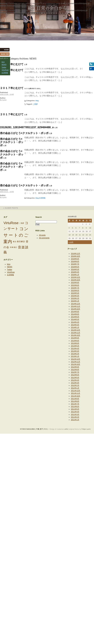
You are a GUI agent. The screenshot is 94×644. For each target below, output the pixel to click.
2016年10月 (75, 256)
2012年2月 (75, 385)
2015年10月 (75, 280)
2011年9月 (75, 399)
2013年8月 (75, 341)
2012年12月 (75, 359)
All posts (42, 235)
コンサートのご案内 (16, 235)
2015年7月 (75, 288)
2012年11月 (75, 362)
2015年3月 (75, 296)
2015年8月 (75, 285)
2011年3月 (75, 415)
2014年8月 (75, 314)
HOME (6, 50)
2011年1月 (75, 420)
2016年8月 (75, 261)
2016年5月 (75, 269)
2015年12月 (75, 277)
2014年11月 (75, 306)
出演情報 (42, 198)
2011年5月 (75, 409)
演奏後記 (13, 247)
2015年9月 (75, 283)
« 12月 (71, 242)
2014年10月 (75, 309)
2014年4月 (75, 322)
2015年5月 (75, 293)
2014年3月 (75, 325)
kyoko (4, 100)
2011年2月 (75, 417)
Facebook (88, 69)
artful (66, 429)
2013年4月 (75, 349)
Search (39, 217)
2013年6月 (75, 343)
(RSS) (46, 429)
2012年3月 (75, 383)
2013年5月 (75, 346)
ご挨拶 (35, 104)
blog (37, 101)
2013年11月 (75, 333)
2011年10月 (75, 396)
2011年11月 (75, 393)
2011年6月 (75, 407)
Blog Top (6, 54)
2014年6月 (75, 317)
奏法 (15, 242)
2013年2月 (75, 354)
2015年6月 (75, 291)
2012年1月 (75, 388)
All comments (44, 238)
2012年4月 (75, 380)
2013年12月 (75, 330)
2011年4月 (75, 412)
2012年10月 (75, 364)
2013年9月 (75, 338)
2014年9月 (75, 312)
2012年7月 (75, 372)
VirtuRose (11, 223)
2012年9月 (75, 367)
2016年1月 (75, 275)
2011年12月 (75, 391)
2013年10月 (75, 335)
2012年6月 (75, 375)
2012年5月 (75, 378)
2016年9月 (75, 259)
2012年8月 (75, 370)
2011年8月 (75, 401)
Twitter (10, 270)
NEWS (10, 267)
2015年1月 (75, 301)
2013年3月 (75, 351)
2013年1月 (75, 356)
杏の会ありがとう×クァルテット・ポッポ (24, 133)
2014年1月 (75, 327)
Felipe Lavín (86, 429)
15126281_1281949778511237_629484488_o (27, 127)
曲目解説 (21, 241)
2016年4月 (75, 272)
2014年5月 (75, 319)
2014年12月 (75, 304)
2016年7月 (75, 264)
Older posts (9, 208)
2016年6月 (75, 267)
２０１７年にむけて (12, 64)
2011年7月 (75, 404)
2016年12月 (75, 254)
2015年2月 (75, 298)
